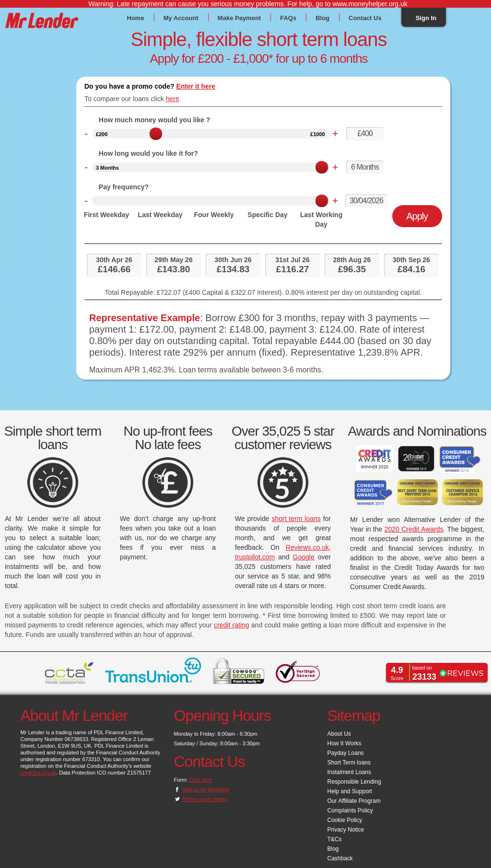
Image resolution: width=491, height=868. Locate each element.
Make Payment (239, 18)
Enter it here (196, 86)
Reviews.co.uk (307, 547)
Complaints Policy (350, 810)
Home (136, 18)
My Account (181, 18)
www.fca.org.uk (39, 773)
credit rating (232, 625)
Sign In (426, 18)
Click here (201, 780)
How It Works (345, 743)
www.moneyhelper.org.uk (370, 4)
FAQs (288, 18)
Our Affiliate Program (354, 801)
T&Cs (335, 839)
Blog (322, 18)
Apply (417, 216)
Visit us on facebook (206, 789)
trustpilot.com (255, 557)
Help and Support (350, 791)
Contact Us (365, 18)
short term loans (296, 519)
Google (304, 557)
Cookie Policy (345, 820)
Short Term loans (349, 763)
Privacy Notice (346, 830)
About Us (339, 734)
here (173, 99)
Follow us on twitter (205, 799)
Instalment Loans (349, 772)
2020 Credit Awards (414, 529)
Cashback (340, 858)
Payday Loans (346, 753)
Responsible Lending (354, 782)
